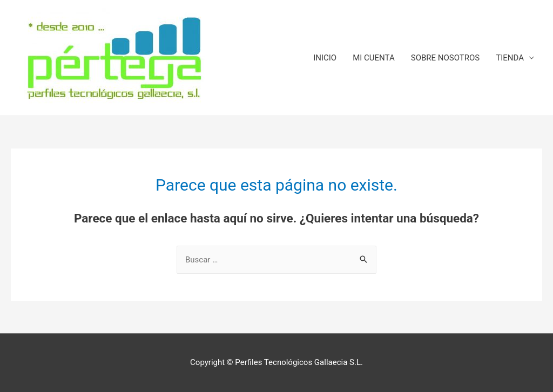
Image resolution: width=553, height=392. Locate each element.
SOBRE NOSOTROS (446, 58)
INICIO (325, 58)
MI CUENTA (374, 58)
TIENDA (510, 58)
